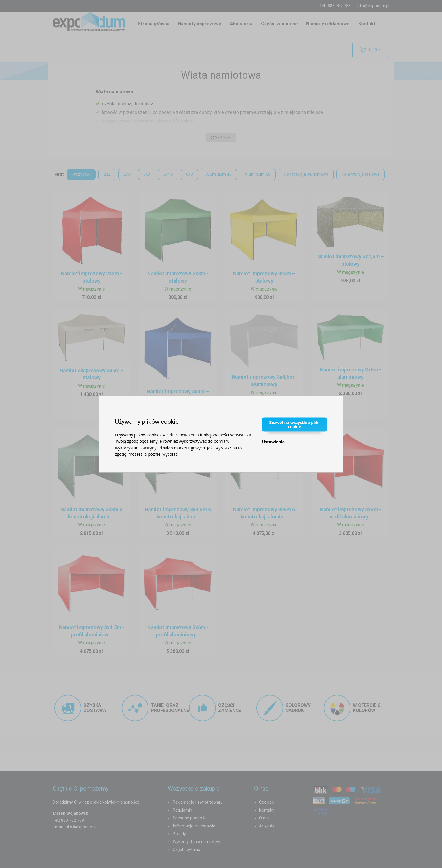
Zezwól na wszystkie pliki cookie (295, 424)
